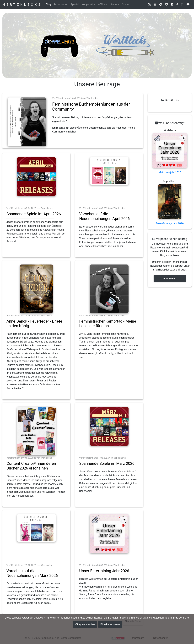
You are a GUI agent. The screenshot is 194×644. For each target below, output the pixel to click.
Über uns (114, 4)
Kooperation (89, 4)
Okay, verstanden (85, 624)
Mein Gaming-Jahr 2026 (170, 223)
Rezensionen (61, 4)
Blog (48, 4)
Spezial (75, 4)
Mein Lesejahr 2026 (170, 172)
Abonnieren (170, 278)
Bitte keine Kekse (110, 624)
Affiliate (102, 4)
